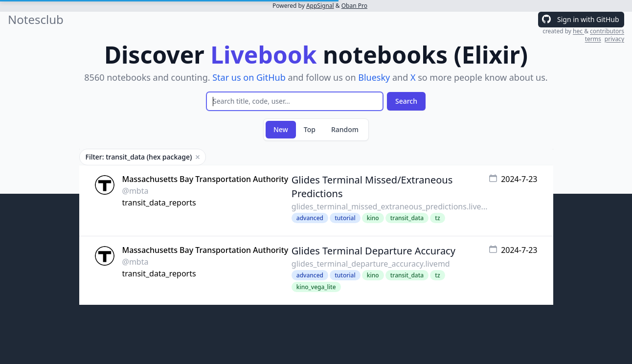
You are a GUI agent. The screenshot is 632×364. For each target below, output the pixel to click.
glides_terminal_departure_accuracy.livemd (371, 264)
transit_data (407, 218)
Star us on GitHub (249, 77)
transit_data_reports (159, 203)
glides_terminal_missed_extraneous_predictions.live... (390, 206)
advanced (310, 218)
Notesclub (36, 20)
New (281, 129)
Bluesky (374, 77)
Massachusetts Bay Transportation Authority (205, 179)
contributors (607, 31)
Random (345, 129)
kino (373, 218)
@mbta (135, 191)
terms (593, 39)
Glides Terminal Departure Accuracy (373, 251)
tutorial (345, 218)
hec (578, 31)
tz (437, 218)
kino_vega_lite (316, 287)
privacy (614, 39)
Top (310, 129)
